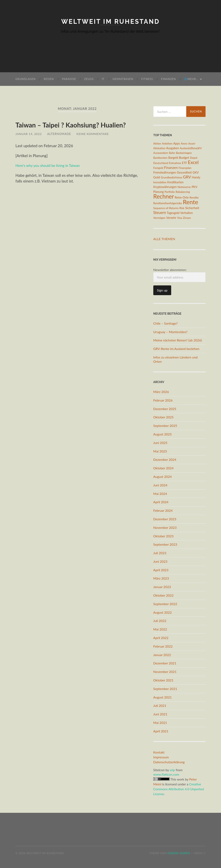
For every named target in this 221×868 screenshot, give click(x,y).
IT (103, 79)
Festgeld (158, 168)
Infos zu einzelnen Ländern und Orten (175, 359)
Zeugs (89, 79)
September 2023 (165, 544)
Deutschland (161, 163)
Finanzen (168, 79)
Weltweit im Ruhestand (110, 21)
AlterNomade (59, 134)
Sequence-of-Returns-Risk (169, 208)
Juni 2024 (160, 485)
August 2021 (163, 697)
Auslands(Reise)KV (191, 148)
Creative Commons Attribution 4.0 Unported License (179, 789)
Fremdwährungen (165, 172)
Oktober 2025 (163, 417)
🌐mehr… (191, 79)
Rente (190, 202)
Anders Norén (179, 853)
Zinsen (187, 218)
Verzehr (171, 218)
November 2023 (165, 527)
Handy (196, 177)
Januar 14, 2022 (29, 134)
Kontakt (159, 752)
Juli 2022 (160, 621)
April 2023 (161, 570)
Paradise (69, 79)
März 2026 (161, 392)
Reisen (49, 79)
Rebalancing (183, 192)
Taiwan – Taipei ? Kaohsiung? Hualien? (71, 125)
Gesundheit (184, 172)
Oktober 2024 (163, 468)
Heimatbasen (123, 79)
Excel (193, 162)
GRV (187, 177)
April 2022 (161, 638)
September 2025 (165, 426)
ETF (185, 163)
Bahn (172, 153)
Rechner (164, 196)
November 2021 (165, 672)
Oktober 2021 (163, 680)
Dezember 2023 (165, 519)
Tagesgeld (173, 213)
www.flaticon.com (166, 774)
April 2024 (161, 502)
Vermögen (159, 218)
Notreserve (184, 187)
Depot (194, 158)
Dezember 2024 (165, 459)
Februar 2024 (163, 510)
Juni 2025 (160, 442)
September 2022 (165, 604)
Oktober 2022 (163, 595)
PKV (195, 187)
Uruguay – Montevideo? (170, 332)
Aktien (157, 143)
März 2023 (161, 578)
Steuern (160, 213)
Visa (180, 218)
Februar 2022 (163, 646)
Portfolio (170, 192)
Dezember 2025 (165, 409)
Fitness (147, 79)
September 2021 (165, 689)
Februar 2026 (163, 400)
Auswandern (161, 153)
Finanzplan (185, 168)
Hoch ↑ (200, 853)
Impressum (161, 757)
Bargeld (173, 158)
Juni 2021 (160, 714)
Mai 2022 (160, 629)
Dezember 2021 (165, 663)
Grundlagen (26, 79)
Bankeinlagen (184, 153)
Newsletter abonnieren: (179, 275)
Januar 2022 (162, 655)
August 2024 (163, 477)
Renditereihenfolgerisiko (168, 203)
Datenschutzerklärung (169, 762)
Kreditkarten (175, 182)
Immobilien (160, 182)
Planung (158, 192)
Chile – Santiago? (165, 323)
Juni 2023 (160, 561)
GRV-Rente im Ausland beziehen (176, 349)
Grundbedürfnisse (171, 177)
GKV (196, 172)
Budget (184, 157)
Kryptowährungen (165, 187)
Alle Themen (164, 239)
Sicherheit (192, 208)
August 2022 (163, 612)
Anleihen (167, 143)
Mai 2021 (160, 723)
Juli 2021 (160, 706)
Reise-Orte (182, 197)
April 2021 (161, 731)
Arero (184, 143)
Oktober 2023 (163, 536)
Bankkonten (160, 158)
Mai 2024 (160, 493)
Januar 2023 (162, 587)
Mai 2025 (160, 451)
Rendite (194, 198)
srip (172, 770)
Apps (176, 143)
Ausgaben (173, 148)
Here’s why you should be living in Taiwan (50, 165)
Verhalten (187, 213)
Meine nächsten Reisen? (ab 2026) (178, 340)
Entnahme (175, 163)
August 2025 (163, 434)
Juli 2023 (160, 553)
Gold (157, 177)
